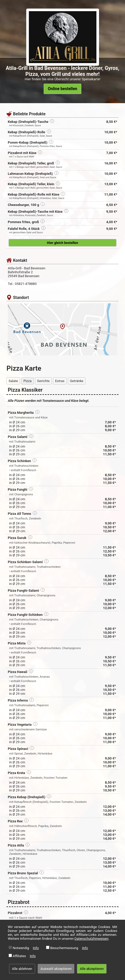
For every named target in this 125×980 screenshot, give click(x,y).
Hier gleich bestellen (63, 243)
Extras (60, 381)
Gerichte (43, 381)
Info (36, 948)
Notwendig (21, 948)
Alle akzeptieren (92, 969)
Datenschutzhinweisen (92, 939)
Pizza (27, 381)
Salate (13, 381)
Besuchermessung (64, 948)
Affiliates (19, 956)
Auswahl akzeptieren (56, 969)
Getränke (77, 381)
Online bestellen (62, 89)
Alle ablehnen (22, 969)
